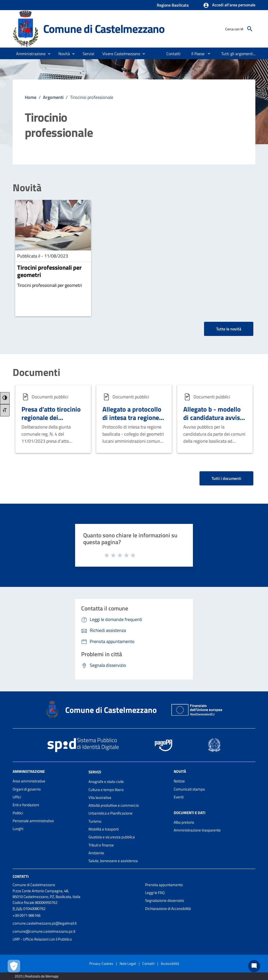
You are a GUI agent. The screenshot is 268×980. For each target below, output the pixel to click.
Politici (18, 813)
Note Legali (128, 963)
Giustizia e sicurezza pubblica (112, 837)
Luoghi (18, 829)
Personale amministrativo (33, 821)
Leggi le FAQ (155, 893)
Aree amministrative (29, 781)
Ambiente (96, 853)
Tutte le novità (229, 329)
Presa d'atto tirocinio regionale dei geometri (51, 417)
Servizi (95, 772)
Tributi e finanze (101, 845)
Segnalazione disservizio (165, 900)
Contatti (21, 876)
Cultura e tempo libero (106, 790)
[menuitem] (174, 54)
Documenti (36, 372)
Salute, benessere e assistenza (113, 861)
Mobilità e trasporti (104, 829)
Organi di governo (27, 789)
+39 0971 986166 (27, 915)
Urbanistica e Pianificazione (110, 813)
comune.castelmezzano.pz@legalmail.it (45, 923)
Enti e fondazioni (26, 805)
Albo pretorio (184, 822)
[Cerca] (250, 29)
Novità (27, 188)
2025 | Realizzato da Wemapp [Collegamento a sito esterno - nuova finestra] (37, 976)
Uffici (17, 797)
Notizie (179, 781)
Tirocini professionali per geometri (49, 271)
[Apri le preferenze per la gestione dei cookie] (14, 966)
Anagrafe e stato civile (106, 782)
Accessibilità (170, 963)
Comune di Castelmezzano (104, 29)
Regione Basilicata (173, 5)
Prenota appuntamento (164, 885)
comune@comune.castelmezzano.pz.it (44, 931)
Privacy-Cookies (101, 963)
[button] (229, 5)
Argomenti (53, 97)
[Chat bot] (254, 966)
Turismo (95, 821)
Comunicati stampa (189, 789)
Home (31, 97)
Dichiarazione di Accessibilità (168, 909)
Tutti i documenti (226, 478)
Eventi (179, 797)
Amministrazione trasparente (197, 830)
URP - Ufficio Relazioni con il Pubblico (42, 939)
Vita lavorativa (100, 797)
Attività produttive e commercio (114, 805)
